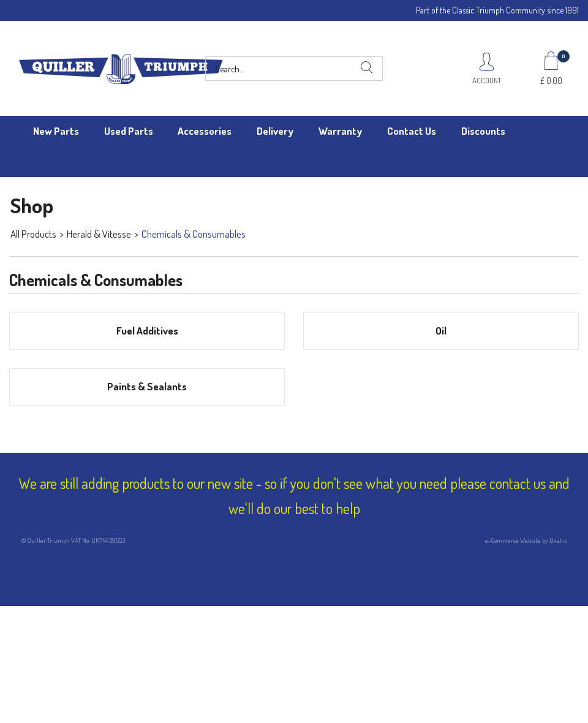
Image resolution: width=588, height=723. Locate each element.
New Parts (56, 131)
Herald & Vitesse (99, 234)
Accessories (205, 131)
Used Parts (129, 131)
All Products (33, 234)
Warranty (340, 131)
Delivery (275, 131)
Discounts (483, 131)
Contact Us (412, 131)
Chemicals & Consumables (194, 234)
